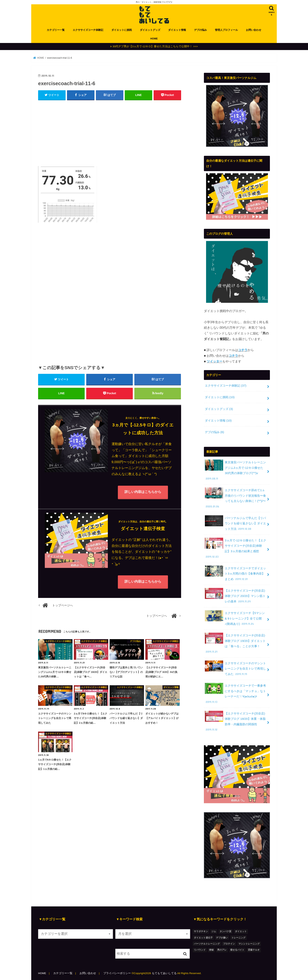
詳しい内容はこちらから (143, 492)
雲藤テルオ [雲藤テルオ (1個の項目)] (254, 950)
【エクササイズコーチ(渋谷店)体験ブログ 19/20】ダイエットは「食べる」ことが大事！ (235, 643)
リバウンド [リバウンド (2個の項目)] (200, 950)
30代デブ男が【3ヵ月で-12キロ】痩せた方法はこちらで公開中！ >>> (155, 46)
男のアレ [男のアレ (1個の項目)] (222, 950)
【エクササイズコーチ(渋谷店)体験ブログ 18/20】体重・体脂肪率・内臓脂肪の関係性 (235, 721)
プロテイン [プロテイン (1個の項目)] (229, 944)
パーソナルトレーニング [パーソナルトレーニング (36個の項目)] (207, 944)
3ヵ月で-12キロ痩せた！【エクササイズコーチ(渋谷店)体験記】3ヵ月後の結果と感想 (236, 548)
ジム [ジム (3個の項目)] (214, 931)
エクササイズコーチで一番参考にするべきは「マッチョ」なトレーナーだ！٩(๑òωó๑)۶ (236, 694)
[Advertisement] (110, 132)
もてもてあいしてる (164, 973)
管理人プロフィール (226, 30)
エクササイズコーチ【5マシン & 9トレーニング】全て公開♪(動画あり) (235, 618)
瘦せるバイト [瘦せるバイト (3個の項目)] (237, 950)
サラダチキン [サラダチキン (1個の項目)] (201, 931)
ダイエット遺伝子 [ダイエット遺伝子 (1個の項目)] (203, 938)
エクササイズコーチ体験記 (88, 30)
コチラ (243, 350)
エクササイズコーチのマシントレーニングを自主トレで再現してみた (236, 669)
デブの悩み (200, 30)
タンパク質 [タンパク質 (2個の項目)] (225, 931)
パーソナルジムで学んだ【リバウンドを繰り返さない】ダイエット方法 (236, 523)
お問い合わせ (254, 30)
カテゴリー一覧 (56, 30)
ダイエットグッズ (150, 30)
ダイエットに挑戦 (122, 30)
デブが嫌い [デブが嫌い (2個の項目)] (222, 938)
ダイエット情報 (177, 30)
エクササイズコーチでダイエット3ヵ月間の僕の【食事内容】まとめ (236, 574)
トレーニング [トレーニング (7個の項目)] (238, 938)
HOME (154, 39)
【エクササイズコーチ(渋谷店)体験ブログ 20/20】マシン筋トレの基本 (235, 596)
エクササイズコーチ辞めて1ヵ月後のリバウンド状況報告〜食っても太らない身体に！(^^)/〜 (236, 498)
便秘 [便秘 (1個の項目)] (211, 950)
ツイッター (214, 361)
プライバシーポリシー (117, 973)
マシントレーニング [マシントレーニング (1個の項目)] (249, 944)
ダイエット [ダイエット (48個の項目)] (241, 931)
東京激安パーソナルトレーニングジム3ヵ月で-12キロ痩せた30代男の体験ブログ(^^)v (236, 470)
